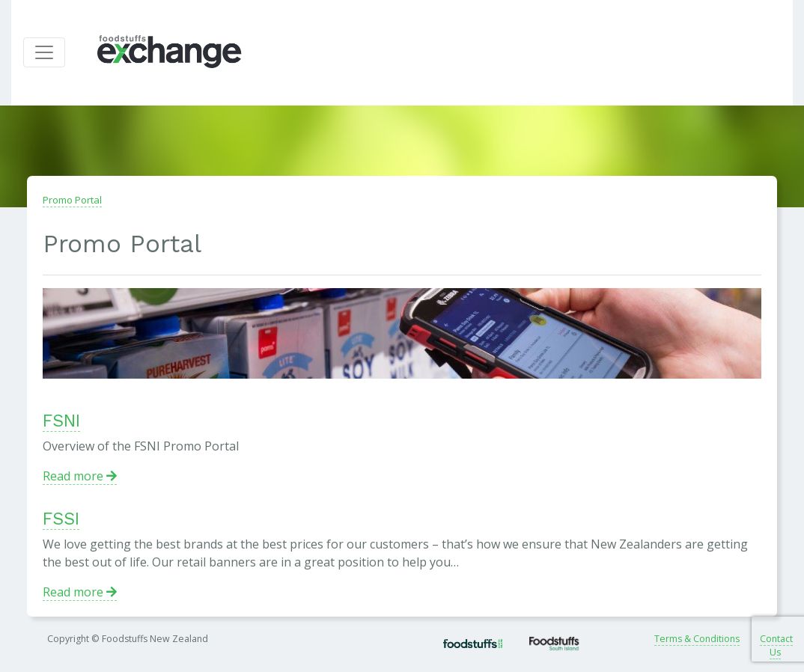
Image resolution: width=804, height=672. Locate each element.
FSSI (61, 519)
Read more (80, 476)
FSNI (61, 421)
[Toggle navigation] (44, 52)
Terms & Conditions (697, 639)
